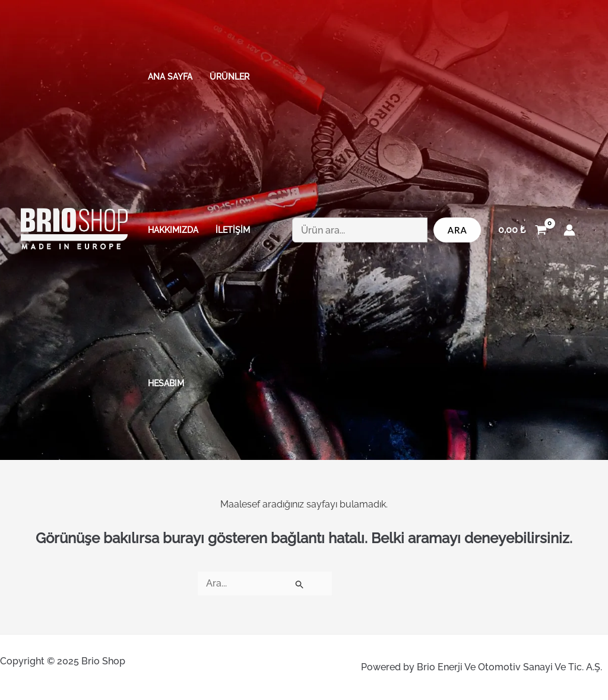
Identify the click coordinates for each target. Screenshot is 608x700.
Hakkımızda (173, 230)
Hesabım (166, 383)
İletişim (233, 230)
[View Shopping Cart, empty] (522, 230)
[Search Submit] (300, 584)
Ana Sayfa (170, 76)
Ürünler (229, 76)
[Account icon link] (569, 230)
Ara (457, 230)
